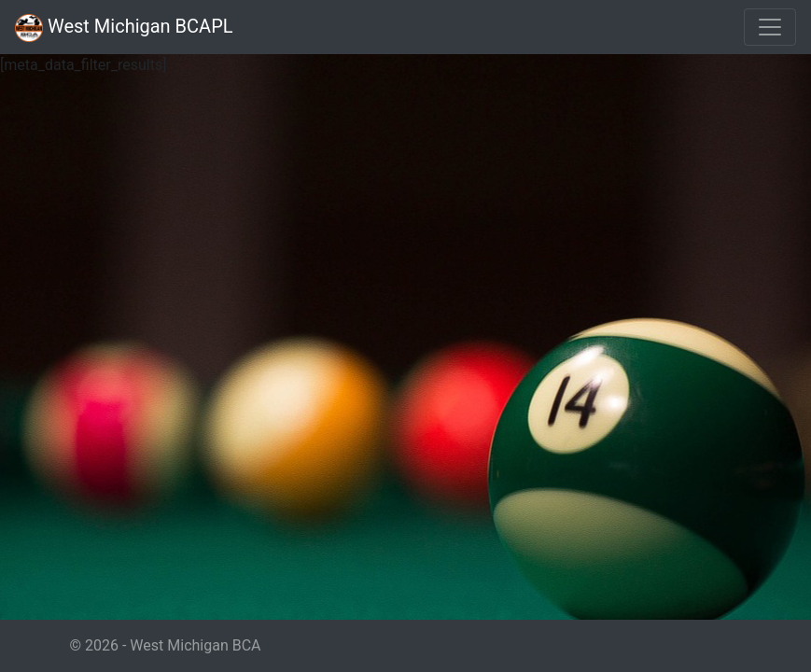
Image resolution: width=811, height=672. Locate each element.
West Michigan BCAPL (124, 28)
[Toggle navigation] (770, 27)
